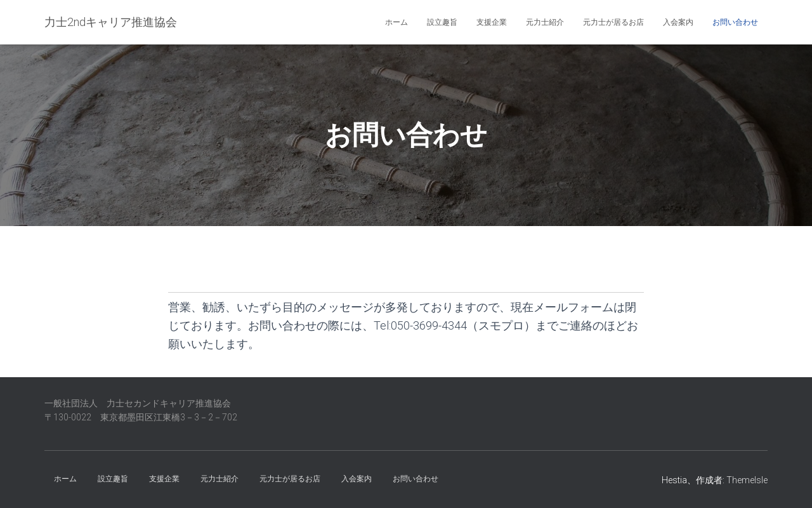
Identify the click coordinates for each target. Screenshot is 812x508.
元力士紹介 (545, 22)
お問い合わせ (735, 22)
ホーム (396, 22)
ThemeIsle (747, 480)
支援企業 (492, 22)
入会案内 (678, 22)
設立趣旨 (442, 22)
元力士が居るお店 (613, 22)
